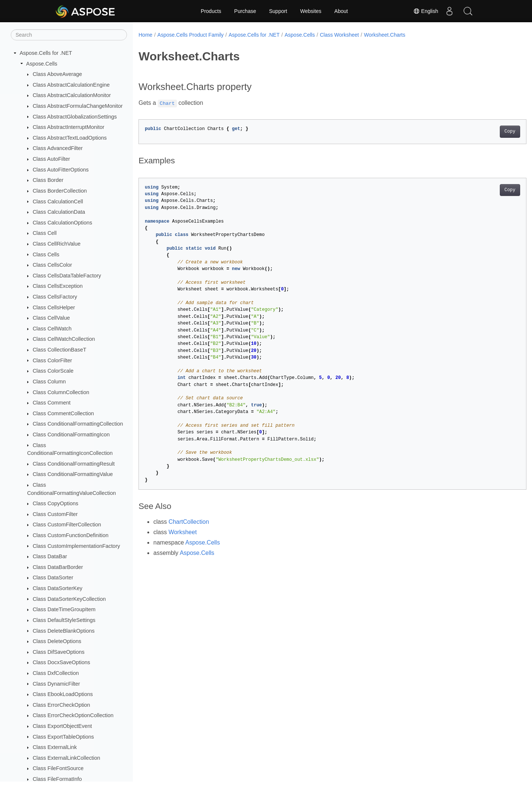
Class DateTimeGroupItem (64, 609)
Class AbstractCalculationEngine (71, 85)
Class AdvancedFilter (58, 148)
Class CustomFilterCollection (67, 525)
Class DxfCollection (56, 673)
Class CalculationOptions (62, 223)
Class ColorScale (53, 371)
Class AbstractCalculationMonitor (72, 95)
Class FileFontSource (58, 768)
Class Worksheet (339, 35)
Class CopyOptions (55, 503)
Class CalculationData (59, 212)
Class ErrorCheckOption (61, 705)
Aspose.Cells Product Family (190, 35)
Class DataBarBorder (58, 567)
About (341, 11)
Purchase (245, 11)
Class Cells (46, 254)
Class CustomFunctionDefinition (71, 535)
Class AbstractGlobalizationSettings (75, 117)
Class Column (49, 382)
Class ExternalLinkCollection (66, 758)
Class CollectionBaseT (59, 350)
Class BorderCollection (60, 191)
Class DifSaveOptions (58, 652)
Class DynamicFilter (56, 684)
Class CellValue (51, 318)
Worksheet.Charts (385, 35)
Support (278, 11)
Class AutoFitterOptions (61, 170)
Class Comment (51, 403)
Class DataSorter (53, 577)
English (426, 11)
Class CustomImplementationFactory (76, 546)
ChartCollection (189, 522)
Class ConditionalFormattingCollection (78, 424)
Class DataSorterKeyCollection (69, 599)
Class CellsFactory (55, 297)
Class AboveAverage (57, 74)
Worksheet (183, 532)
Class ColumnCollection (61, 392)
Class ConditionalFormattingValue (73, 474)
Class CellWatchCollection (64, 339)
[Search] (69, 35)
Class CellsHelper (54, 307)
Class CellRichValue (56, 244)
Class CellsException (58, 286)
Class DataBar (50, 556)
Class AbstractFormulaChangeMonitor (78, 106)
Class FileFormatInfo (57, 779)
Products (211, 11)
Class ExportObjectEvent (62, 726)
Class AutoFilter (51, 159)
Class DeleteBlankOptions (63, 631)
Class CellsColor (52, 265)
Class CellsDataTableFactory (67, 276)
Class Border (48, 180)
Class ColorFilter (52, 360)
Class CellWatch (52, 329)
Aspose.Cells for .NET (46, 53)
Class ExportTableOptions (63, 737)
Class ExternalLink (55, 747)
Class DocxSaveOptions (61, 662)
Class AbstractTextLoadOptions (70, 138)
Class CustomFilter (55, 514)
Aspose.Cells (42, 64)
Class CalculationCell (58, 202)
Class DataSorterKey (57, 588)
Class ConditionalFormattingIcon (71, 435)
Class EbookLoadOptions (63, 694)
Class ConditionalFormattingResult (74, 464)
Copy (483, 131)
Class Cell (45, 233)
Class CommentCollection (63, 413)
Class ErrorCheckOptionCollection (73, 715)
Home (145, 35)
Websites (311, 11)
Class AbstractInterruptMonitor (68, 127)
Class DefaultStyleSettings (64, 620)
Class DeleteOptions (57, 641)
